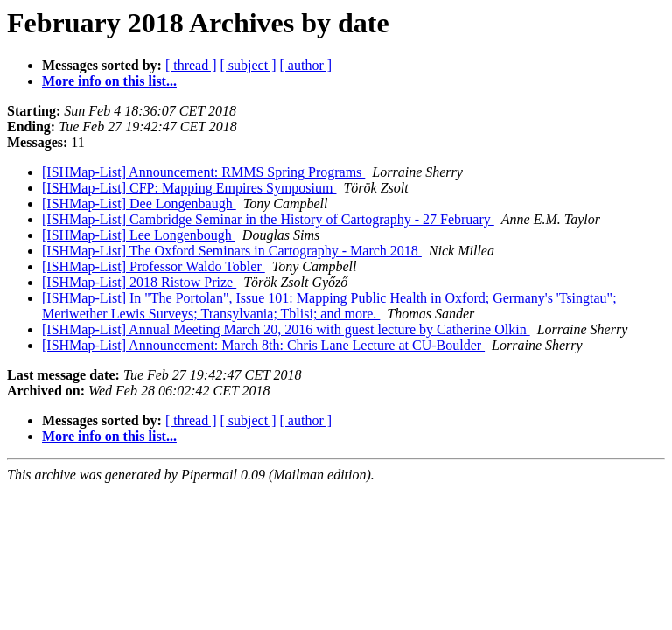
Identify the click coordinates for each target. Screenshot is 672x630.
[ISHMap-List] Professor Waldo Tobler (154, 266)
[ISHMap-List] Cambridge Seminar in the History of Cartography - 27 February (268, 219)
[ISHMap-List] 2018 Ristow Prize (139, 282)
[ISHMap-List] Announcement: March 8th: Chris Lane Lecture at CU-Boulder (263, 345)
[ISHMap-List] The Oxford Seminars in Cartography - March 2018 (232, 251)
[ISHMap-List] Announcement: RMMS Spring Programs (203, 172)
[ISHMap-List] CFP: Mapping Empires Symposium (189, 188)
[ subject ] (248, 65)
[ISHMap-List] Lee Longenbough (139, 235)
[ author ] (306, 65)
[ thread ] (191, 65)
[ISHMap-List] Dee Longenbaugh (139, 203)
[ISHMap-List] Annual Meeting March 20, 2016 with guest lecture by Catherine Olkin (286, 329)
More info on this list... (109, 81)
